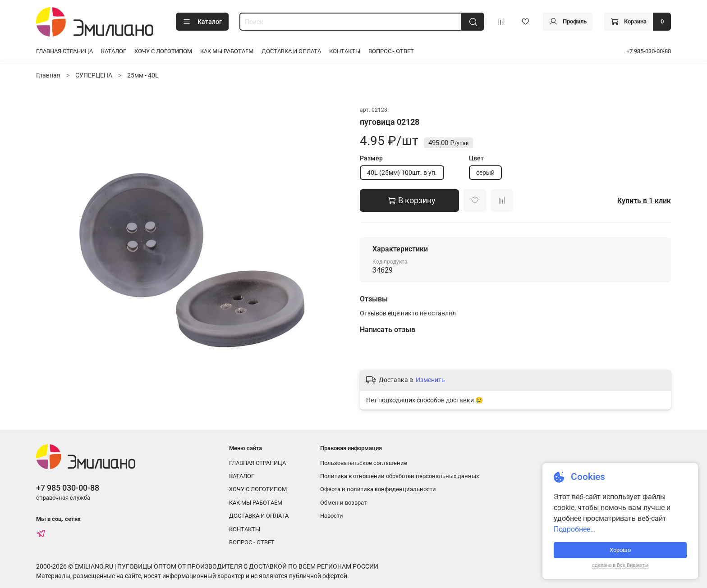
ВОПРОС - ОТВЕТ (391, 51)
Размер (371, 158)
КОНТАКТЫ (345, 51)
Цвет (476, 158)
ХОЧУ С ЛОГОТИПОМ (163, 51)
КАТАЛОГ (114, 51)
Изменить (430, 380)
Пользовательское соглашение (364, 463)
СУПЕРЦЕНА (94, 75)
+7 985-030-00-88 (649, 51)
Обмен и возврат (343, 503)
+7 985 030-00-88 (68, 488)
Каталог (202, 22)
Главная (48, 75)
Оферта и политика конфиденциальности (378, 489)
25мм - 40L (143, 75)
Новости (332, 516)
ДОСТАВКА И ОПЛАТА (291, 51)
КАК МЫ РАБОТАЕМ (227, 51)
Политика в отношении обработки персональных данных (399, 476)
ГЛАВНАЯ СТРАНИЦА (64, 51)
